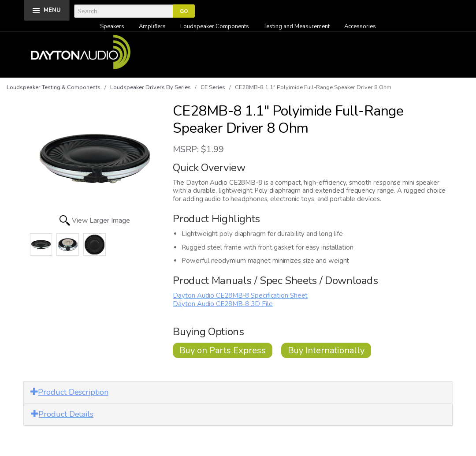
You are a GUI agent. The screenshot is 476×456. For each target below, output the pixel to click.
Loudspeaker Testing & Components (54, 87)
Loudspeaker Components (215, 26)
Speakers (112, 26)
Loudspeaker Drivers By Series (151, 87)
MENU (52, 10)
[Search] (123, 11)
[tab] (238, 392)
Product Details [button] (62, 414)
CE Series (213, 87)
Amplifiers (152, 26)
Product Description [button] (69, 392)
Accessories (360, 26)
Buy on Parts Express (223, 350)
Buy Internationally (326, 350)
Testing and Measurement (297, 26)
